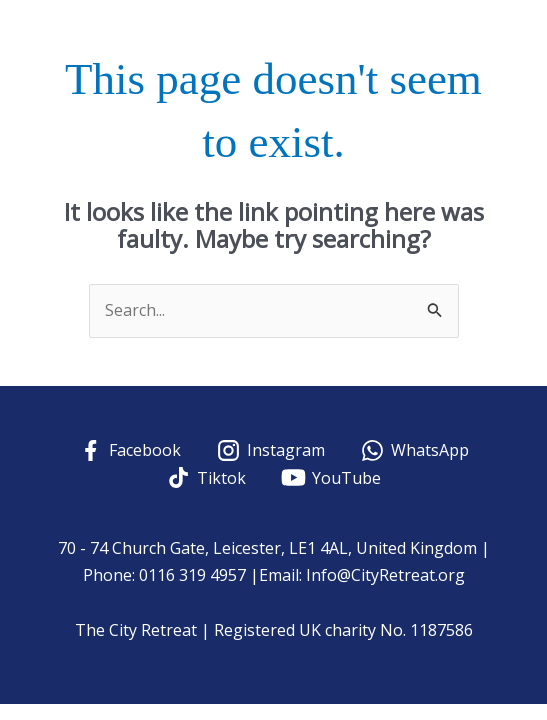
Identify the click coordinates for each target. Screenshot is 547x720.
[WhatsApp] (414, 450)
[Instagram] (271, 450)
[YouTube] (331, 477)
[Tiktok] (206, 477)
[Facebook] (130, 450)
